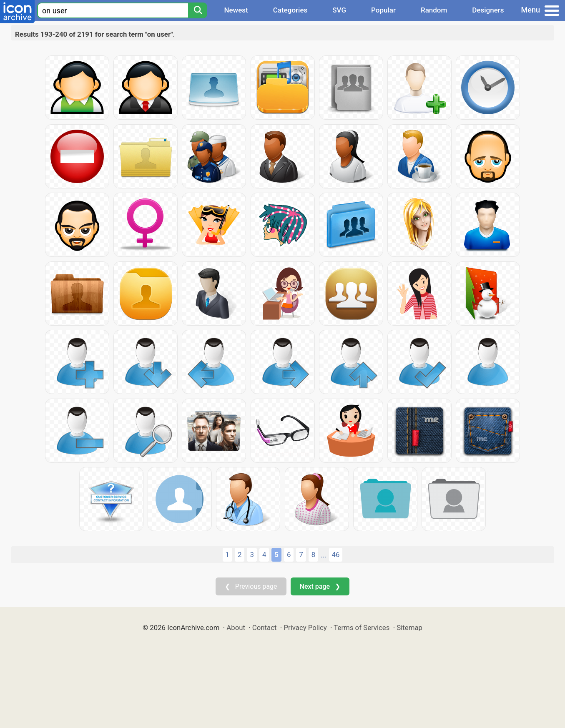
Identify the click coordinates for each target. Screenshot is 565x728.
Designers (488, 10)
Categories (290, 10)
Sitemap (409, 628)
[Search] (198, 10)
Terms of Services (362, 628)
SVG (339, 10)
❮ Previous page (251, 586)
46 (336, 555)
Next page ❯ (320, 586)
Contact (265, 628)
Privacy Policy (305, 628)
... (323, 555)
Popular (383, 10)
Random (434, 10)
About (236, 628)
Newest (236, 10)
